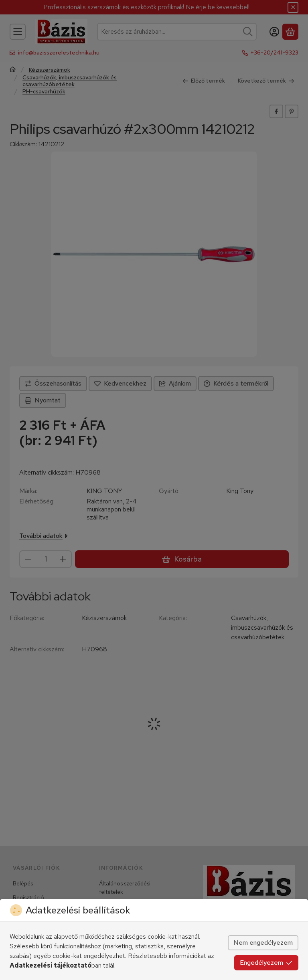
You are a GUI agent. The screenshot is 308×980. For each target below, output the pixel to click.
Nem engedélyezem (263, 943)
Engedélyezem (266, 963)
